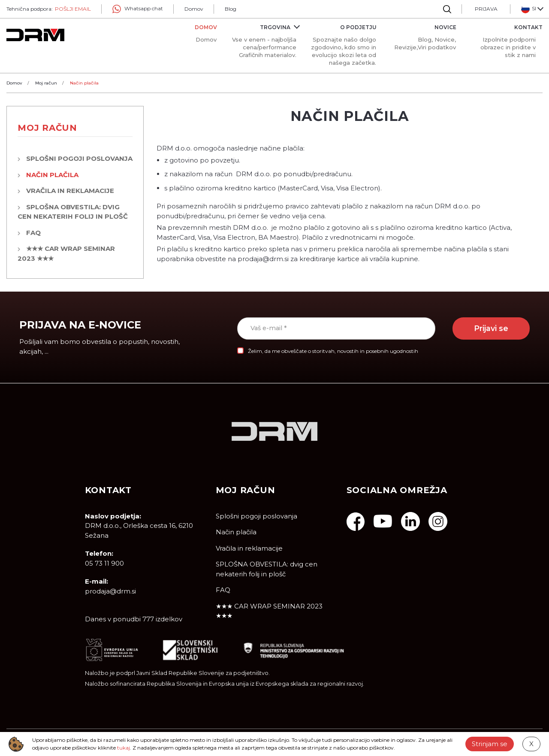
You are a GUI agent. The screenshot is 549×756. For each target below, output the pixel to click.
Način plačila (52, 175)
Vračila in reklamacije (70, 191)
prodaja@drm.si (110, 591)
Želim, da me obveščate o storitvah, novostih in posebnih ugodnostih (333, 351)
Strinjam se (490, 744)
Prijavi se (491, 328)
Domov (194, 9)
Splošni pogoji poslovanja (79, 158)
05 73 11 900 (104, 563)
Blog (231, 9)
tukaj (124, 748)
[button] (532, 9)
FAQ (33, 233)
